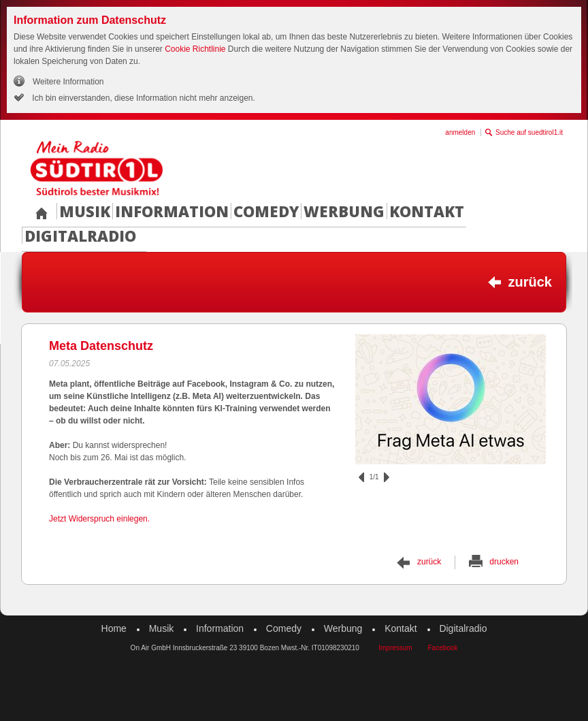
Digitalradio (80, 236)
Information (172, 211)
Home (114, 628)
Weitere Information (68, 82)
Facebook (442, 648)
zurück (530, 282)
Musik (85, 211)
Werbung (344, 211)
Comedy (266, 211)
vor (387, 477)
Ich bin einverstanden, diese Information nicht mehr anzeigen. (143, 98)
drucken (504, 562)
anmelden (460, 132)
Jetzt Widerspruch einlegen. (99, 519)
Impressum (395, 648)
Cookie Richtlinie (195, 49)
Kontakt (427, 211)
